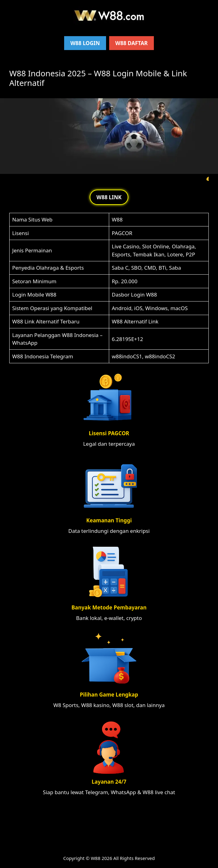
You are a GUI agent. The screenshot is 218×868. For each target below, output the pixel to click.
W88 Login (85, 43)
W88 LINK (109, 197)
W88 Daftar (132, 43)
